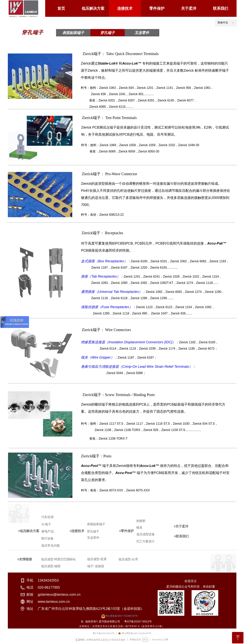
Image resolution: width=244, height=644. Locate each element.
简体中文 (223, 23)
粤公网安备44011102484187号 (122, 616)
